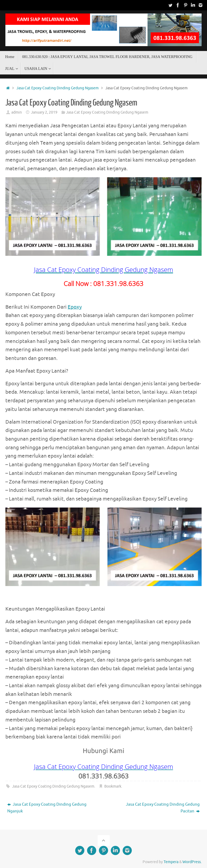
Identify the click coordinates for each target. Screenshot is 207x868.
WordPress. (192, 862)
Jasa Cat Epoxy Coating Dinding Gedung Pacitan (163, 808)
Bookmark (113, 786)
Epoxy (75, 307)
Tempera (171, 862)
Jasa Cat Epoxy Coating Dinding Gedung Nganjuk (47, 808)
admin (17, 112)
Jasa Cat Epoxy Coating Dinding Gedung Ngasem (58, 88)
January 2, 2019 (44, 112)
